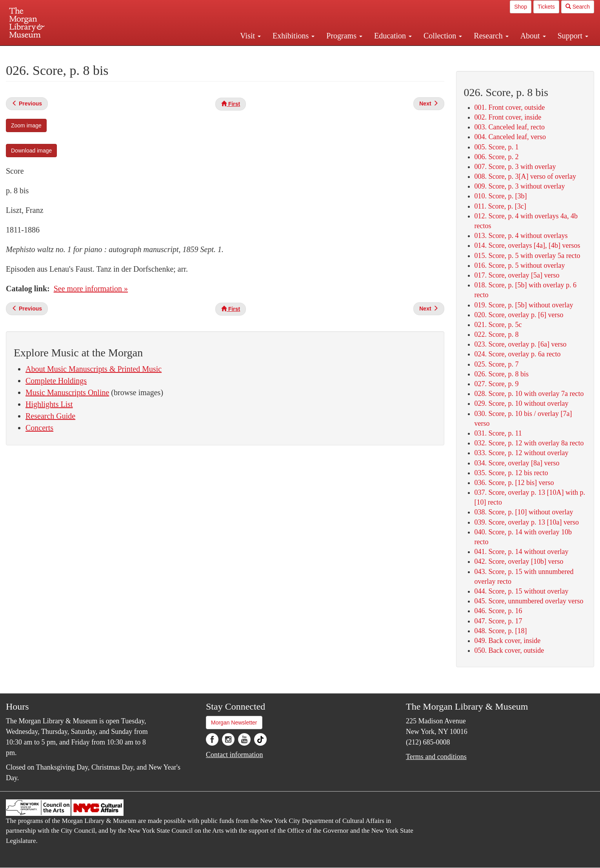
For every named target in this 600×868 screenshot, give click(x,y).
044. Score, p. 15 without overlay (522, 591)
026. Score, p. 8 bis (502, 374)
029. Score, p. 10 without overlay (522, 403)
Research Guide (50, 416)
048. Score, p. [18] (501, 631)
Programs (344, 36)
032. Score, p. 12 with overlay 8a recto (529, 443)
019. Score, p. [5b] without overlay (524, 305)
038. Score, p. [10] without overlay (524, 512)
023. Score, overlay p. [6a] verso (521, 344)
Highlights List (49, 404)
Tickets (546, 7)
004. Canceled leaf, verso (510, 137)
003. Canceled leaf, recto (510, 127)
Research (491, 36)
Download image (31, 151)
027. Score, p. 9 (497, 384)
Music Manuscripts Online (67, 392)
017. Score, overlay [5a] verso (517, 275)
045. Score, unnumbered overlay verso (529, 601)
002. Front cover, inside (508, 117)
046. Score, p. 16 (498, 611)
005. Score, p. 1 (497, 147)
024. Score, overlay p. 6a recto (518, 354)
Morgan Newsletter (234, 723)
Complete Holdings (56, 381)
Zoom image (26, 125)
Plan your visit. (207, 53)
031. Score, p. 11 (498, 433)
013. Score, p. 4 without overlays (521, 236)
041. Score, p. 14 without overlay (522, 552)
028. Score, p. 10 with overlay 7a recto (529, 394)
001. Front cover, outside (510, 107)
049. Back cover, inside (508, 641)
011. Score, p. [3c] (500, 206)
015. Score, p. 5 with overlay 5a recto (527, 256)
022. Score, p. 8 (497, 334)
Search (578, 7)
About (533, 36)
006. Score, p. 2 (497, 157)
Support (573, 36)
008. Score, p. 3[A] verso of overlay (525, 176)
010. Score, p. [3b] (501, 196)
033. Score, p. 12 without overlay (522, 453)
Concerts (39, 428)
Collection (443, 36)
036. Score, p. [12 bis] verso (514, 483)
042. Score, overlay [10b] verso (519, 561)
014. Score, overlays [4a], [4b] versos (527, 245)
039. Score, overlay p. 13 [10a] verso (527, 522)
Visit (250, 36)
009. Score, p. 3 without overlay (520, 186)
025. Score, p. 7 (497, 364)
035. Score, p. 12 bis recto (511, 473)
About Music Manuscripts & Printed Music (94, 369)
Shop (521, 7)
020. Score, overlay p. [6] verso (519, 315)
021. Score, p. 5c (498, 325)
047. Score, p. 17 (498, 621)
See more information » (91, 289)
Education (393, 36)
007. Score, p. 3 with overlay (515, 167)
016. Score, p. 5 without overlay (520, 265)
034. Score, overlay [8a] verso (517, 463)
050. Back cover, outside (509, 650)
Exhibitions (294, 36)
